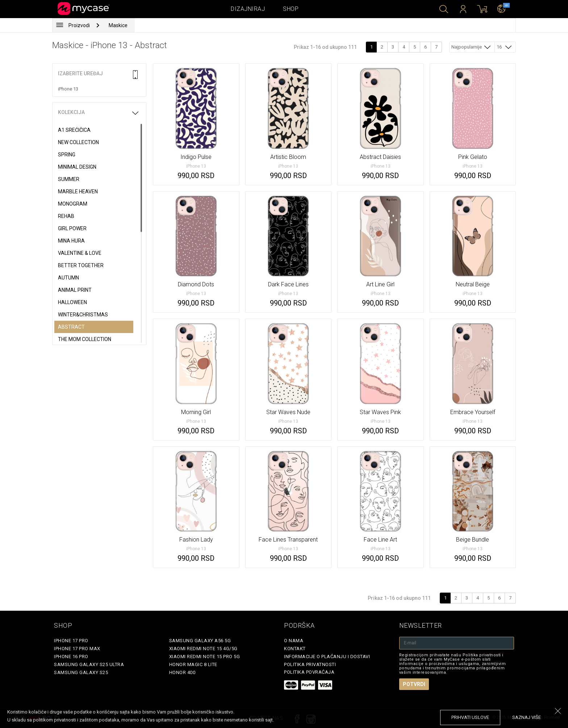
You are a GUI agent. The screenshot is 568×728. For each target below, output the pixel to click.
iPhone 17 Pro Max (77, 649)
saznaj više (527, 717)
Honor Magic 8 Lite (193, 664)
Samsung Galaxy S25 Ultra (89, 664)
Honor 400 (182, 672)
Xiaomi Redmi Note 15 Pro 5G (205, 657)
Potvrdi (414, 684)
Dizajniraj (248, 9)
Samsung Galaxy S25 (81, 672)
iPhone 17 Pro (71, 641)
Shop (291, 9)
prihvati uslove (470, 717)
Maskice (118, 25)
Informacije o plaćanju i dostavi (327, 657)
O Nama (294, 641)
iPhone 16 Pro (71, 657)
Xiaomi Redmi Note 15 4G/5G (203, 649)
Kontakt (295, 649)
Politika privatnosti (310, 664)
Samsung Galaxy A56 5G (200, 641)
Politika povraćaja (309, 672)
